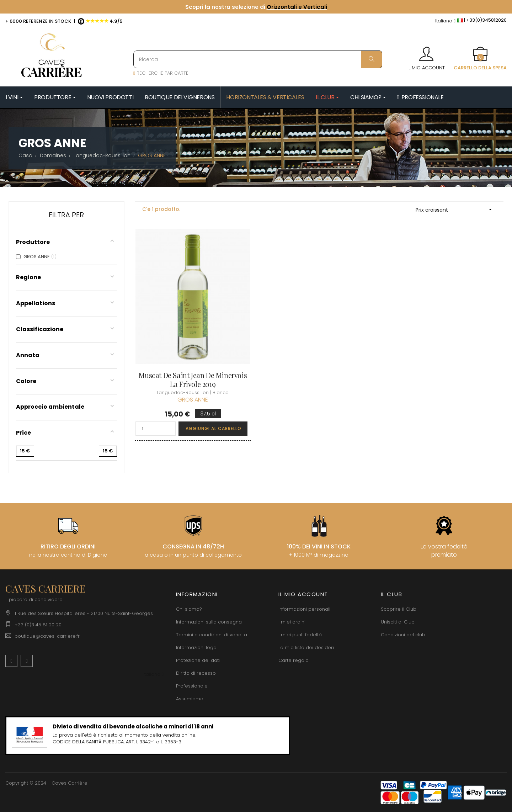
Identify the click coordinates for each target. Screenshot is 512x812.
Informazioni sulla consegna (209, 622)
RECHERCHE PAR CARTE (161, 73)
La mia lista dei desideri (306, 648)
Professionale (192, 686)
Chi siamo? (189, 609)
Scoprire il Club (399, 609)
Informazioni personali (304, 609)
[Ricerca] (258, 59)
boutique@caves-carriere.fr (47, 636)
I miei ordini (292, 622)
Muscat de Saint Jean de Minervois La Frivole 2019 (193, 380)
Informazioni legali (197, 648)
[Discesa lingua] (445, 21)
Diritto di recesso (196, 673)
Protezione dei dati (198, 660)
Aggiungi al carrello (214, 428)
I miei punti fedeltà (300, 635)
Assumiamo (190, 699)
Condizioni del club (403, 635)
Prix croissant (456, 210)
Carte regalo (294, 660)
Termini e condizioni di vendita (212, 635)
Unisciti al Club (398, 622)
